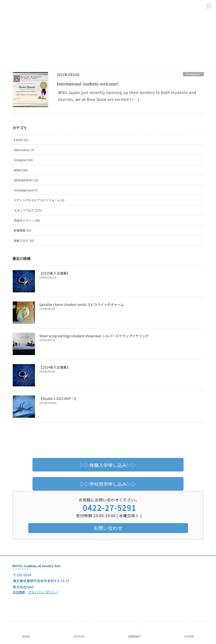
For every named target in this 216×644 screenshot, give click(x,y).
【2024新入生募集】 (55, 367)
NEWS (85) (21, 170)
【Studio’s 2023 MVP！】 (58, 398)
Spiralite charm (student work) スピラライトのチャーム (81, 304)
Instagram (193, 74)
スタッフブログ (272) (28, 210)
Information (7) (24, 150)
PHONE (189, 636)
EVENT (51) (21, 140)
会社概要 (19, 592)
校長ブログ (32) (24, 241)
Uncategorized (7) (26, 190)
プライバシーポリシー (43, 592)
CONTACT (134, 636)
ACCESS (79, 636)
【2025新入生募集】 (55, 273)
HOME (26, 636)
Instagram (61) (24, 160)
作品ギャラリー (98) (27, 220)
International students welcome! (88, 84)
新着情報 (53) (23, 230)
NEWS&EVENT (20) (26, 180)
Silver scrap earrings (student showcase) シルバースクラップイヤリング (93, 336)
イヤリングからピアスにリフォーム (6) (39, 200)
